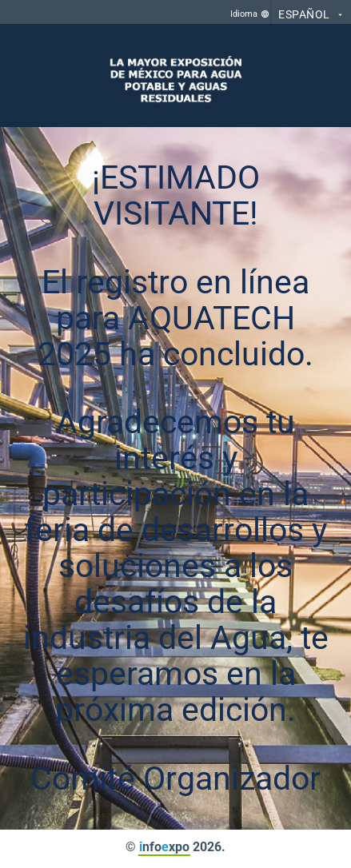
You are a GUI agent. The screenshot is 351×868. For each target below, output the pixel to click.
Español (311, 15)
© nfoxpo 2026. (175, 847)
